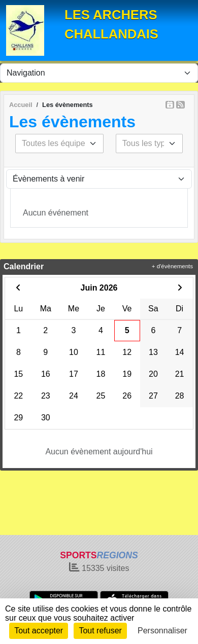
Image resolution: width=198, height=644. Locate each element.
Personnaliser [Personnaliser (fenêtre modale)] (162, 631)
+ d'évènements (172, 266)
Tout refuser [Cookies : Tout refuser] (100, 631)
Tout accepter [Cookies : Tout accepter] (39, 631)
